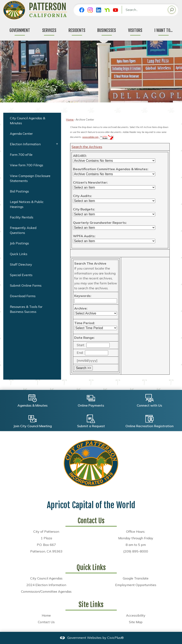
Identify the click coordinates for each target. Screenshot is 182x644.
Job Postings (19, 243)
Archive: (81, 308)
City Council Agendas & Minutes (28, 121)
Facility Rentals (22, 217)
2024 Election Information (46, 585)
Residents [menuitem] (77, 30)
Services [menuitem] (49, 30)
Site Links (91, 605)
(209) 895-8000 (136, 551)
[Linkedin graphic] (99, 10)
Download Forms (23, 296)
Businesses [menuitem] (107, 30)
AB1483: (80, 156)
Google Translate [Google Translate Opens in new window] (136, 578)
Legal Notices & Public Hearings (27, 204)
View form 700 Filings (27, 165)
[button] (172, 10)
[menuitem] (32, 120)
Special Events (21, 275)
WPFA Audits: (84, 236)
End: (80, 353)
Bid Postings (19, 191)
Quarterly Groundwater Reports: (100, 223)
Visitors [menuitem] (135, 30)
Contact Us (46, 622)
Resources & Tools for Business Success (26, 309)
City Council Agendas (46, 578)
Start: (81, 345)
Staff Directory (21, 264)
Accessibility (136, 615)
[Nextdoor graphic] (107, 10)
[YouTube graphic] (115, 10)
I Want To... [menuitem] (163, 30)
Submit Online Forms (26, 285)
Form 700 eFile (21, 155)
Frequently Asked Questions (23, 230)
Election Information (25, 144)
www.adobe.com (90, 137)
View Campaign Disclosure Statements (30, 178)
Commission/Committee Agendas (46, 591)
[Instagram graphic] (90, 10)
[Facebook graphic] (82, 10)
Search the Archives (87, 147)
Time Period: (85, 323)
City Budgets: (84, 209)
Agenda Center (21, 134)
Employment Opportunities (136, 585)
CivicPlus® (115, 638)
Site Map (136, 622)
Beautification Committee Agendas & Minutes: (111, 169)
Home (70, 120)
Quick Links (19, 254)
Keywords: (83, 296)
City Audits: (82, 196)
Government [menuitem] (20, 30)
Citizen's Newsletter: (90, 182)
